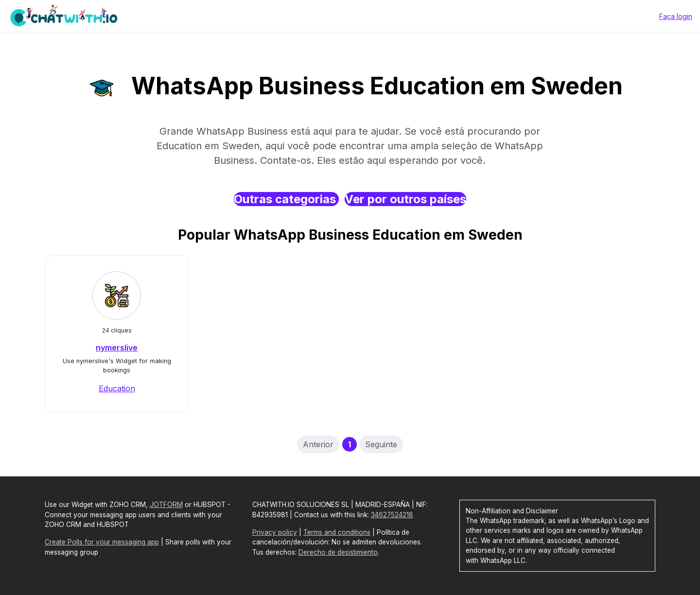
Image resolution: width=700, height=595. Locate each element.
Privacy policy (275, 532)
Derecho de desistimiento (338, 552)
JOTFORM (166, 505)
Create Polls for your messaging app (102, 542)
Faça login (676, 16)
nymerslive (117, 348)
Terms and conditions (337, 532)
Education (117, 388)
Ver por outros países (405, 199)
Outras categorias (286, 199)
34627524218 (392, 515)
